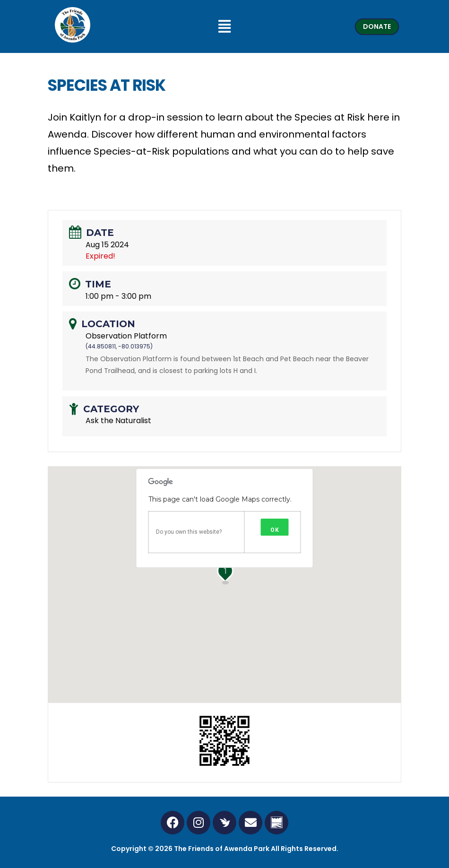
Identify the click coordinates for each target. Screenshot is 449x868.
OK (275, 530)
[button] (225, 26)
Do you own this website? (189, 532)
